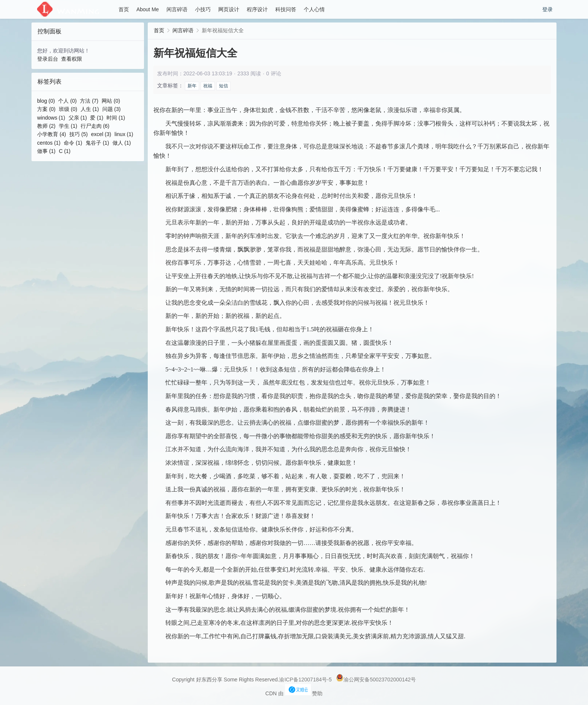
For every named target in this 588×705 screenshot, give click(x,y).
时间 (116, 118)
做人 (122, 143)
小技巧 (203, 9)
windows (51, 118)
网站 (111, 101)
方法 (89, 101)
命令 (73, 143)
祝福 (208, 86)
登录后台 (48, 59)
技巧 (79, 134)
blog (46, 101)
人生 (90, 109)
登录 (547, 9)
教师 (46, 126)
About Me (148, 9)
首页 (124, 9)
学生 (68, 126)
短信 (223, 86)
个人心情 (314, 9)
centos (49, 143)
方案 (46, 109)
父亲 (78, 118)
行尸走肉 (95, 126)
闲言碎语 (177, 9)
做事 (46, 151)
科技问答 (286, 9)
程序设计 (257, 9)
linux (124, 134)
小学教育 (52, 134)
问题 (112, 109)
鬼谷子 (97, 143)
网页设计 (229, 9)
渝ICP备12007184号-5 (305, 680)
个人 (67, 101)
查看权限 (72, 59)
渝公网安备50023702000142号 (376, 680)
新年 (192, 86)
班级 (68, 109)
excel (101, 134)
